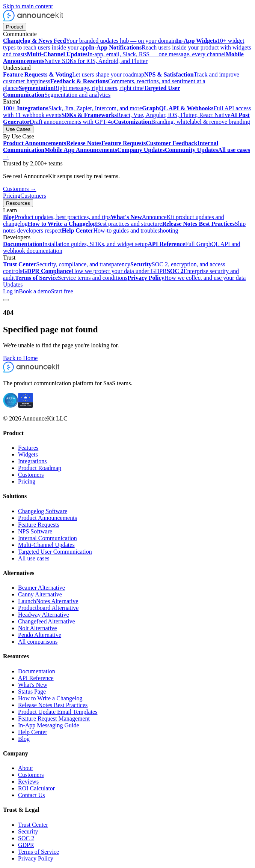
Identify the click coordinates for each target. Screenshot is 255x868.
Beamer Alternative (41, 588)
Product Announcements (48, 518)
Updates (13, 285)
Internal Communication (48, 538)
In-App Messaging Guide (49, 725)
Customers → (20, 189)
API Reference (36, 678)
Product (15, 27)
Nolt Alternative (38, 628)
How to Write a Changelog (50, 698)
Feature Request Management (54, 719)
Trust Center (33, 825)
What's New (33, 685)
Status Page (32, 692)
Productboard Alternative (48, 608)
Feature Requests (39, 525)
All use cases (34, 558)
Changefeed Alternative (47, 621)
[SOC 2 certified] (11, 406)
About (26, 768)
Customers (33, 196)
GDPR (26, 845)
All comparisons (38, 642)
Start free (62, 291)
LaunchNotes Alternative (48, 601)
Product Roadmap (40, 468)
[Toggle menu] (6, 300)
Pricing (12, 196)
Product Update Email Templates (58, 712)
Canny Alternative (40, 594)
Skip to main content (28, 6)
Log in (11, 291)
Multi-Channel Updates (46, 545)
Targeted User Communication (55, 552)
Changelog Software (43, 511)
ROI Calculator (36, 788)
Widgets (28, 454)
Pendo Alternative (40, 635)
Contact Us (32, 795)
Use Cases (18, 129)
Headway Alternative (44, 615)
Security (28, 831)
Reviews (28, 782)
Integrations (32, 461)
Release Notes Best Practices (53, 705)
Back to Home (20, 358)
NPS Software (35, 531)
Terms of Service (38, 852)
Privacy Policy (36, 858)
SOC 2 (26, 838)
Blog (24, 739)
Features (28, 448)
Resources (18, 203)
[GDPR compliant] (26, 406)
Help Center (33, 732)
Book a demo (35, 291)
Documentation (37, 671)
